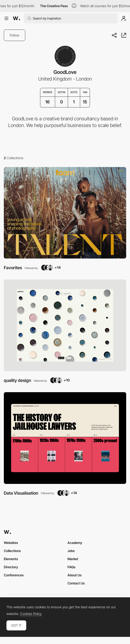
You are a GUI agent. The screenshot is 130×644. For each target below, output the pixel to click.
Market (73, 559)
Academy (75, 543)
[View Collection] (65, 213)
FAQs (71, 567)
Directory (11, 567)
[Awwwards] (16, 18)
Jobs (71, 551)
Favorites (13, 268)
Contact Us (76, 583)
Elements (11, 559)
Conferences (14, 575)
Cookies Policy (31, 614)
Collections (12, 551)
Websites (11, 543)
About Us (75, 575)
